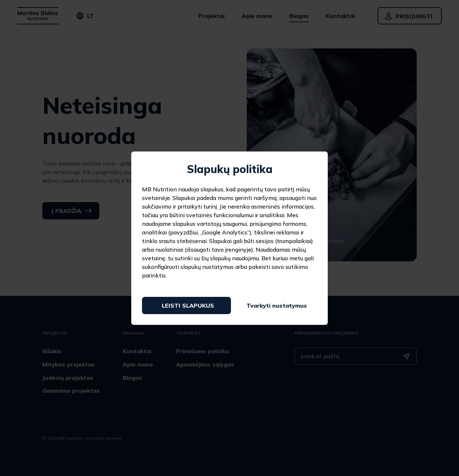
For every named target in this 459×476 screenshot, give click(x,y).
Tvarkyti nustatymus (277, 305)
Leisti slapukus (188, 305)
